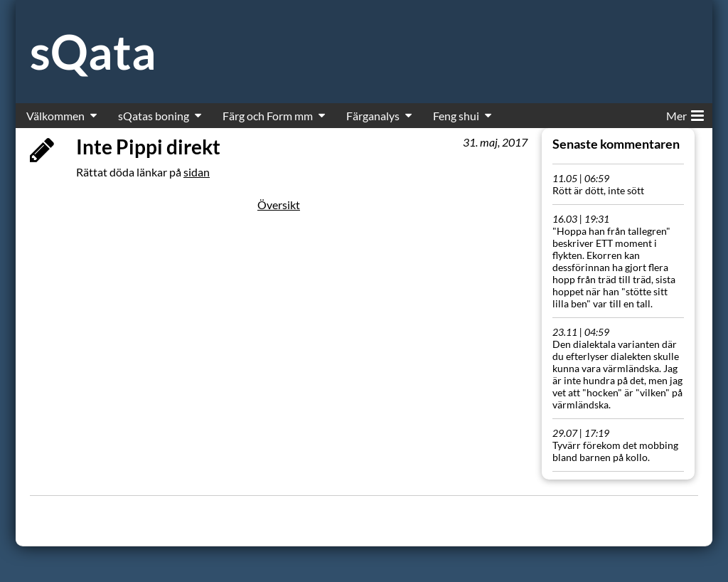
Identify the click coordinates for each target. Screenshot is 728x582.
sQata (93, 52)
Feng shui (456, 116)
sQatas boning (154, 116)
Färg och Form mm (268, 116)
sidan (197, 172)
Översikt (279, 205)
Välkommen (55, 116)
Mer (685, 113)
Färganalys (373, 116)
